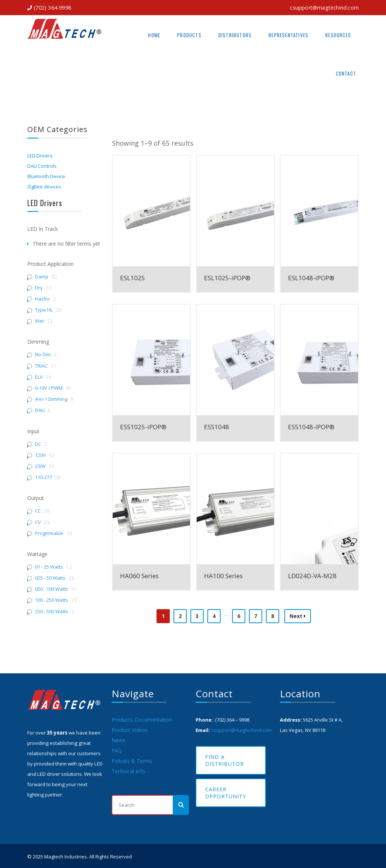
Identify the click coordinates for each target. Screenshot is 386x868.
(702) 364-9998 (52, 8)
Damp (42, 277)
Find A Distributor (224, 760)
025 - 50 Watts (50, 578)
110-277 (43, 477)
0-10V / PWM (49, 388)
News (118, 740)
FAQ (117, 751)
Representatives (288, 35)
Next (298, 616)
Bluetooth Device (46, 176)
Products (189, 35)
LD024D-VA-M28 (312, 576)
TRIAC (41, 366)
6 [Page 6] (239, 616)
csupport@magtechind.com (324, 8)
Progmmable (49, 533)
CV (38, 522)
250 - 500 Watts (52, 612)
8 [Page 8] (273, 616)
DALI (40, 410)
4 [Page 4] (214, 616)
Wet (39, 321)
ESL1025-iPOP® (227, 278)
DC (38, 444)
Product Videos (130, 730)
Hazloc (43, 299)
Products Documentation (142, 720)
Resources (338, 35)
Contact (346, 73)
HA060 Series (139, 576)
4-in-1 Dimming (51, 399)
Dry (39, 288)
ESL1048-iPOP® (311, 278)
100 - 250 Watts (52, 600)
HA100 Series (223, 576)
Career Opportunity (226, 793)
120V (40, 455)
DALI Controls (42, 166)
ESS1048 (217, 427)
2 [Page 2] (180, 616)
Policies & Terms (132, 761)
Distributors (235, 35)
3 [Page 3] (197, 616)
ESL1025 (133, 278)
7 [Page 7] (256, 616)
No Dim (43, 355)
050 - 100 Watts (52, 589)
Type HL (44, 310)
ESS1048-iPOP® (311, 427)
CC (38, 511)
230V (40, 466)
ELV (39, 377)
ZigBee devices (44, 187)
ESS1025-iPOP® (143, 427)
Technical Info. (129, 771)
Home (154, 35)
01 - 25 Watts (49, 567)
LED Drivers (40, 156)
